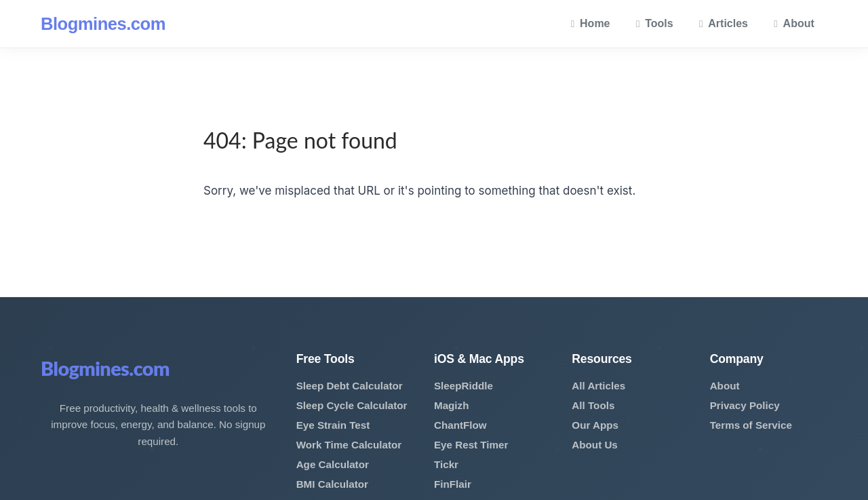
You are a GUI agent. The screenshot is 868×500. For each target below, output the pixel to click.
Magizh (451, 405)
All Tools (593, 405)
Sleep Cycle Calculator (352, 405)
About (794, 23)
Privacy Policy (745, 405)
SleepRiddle (463, 386)
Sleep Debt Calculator (350, 386)
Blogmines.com (103, 24)
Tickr (446, 464)
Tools (655, 23)
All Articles (598, 386)
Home (591, 23)
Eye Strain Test (333, 425)
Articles (724, 23)
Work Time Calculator (349, 445)
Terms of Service (751, 425)
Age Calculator (333, 464)
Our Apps (595, 425)
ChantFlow (460, 425)
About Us (595, 445)
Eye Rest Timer (471, 445)
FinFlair (453, 484)
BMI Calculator (332, 484)
